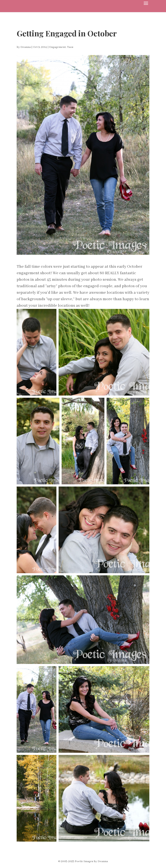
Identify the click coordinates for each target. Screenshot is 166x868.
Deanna (26, 47)
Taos (70, 47)
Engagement (57, 47)
